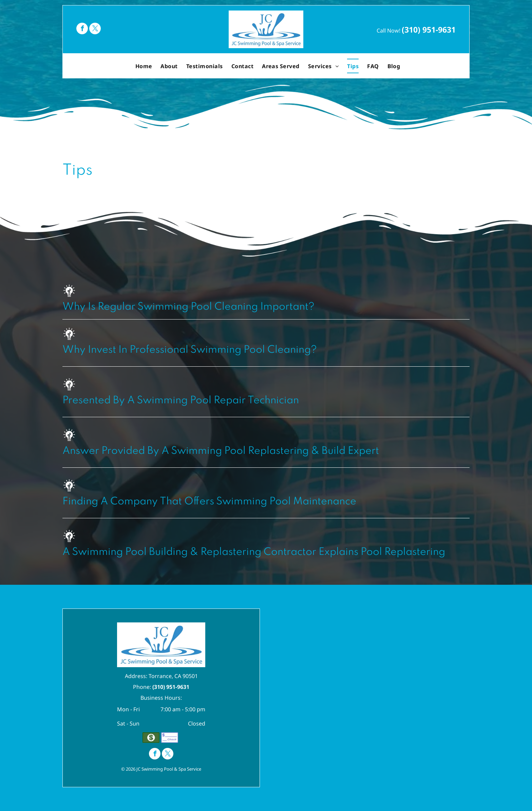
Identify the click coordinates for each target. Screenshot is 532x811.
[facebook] (82, 29)
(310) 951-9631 (429, 30)
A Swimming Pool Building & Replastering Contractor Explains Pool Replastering (254, 552)
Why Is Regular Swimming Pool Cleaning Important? (188, 307)
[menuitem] (145, 66)
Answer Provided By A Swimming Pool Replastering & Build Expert (221, 451)
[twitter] (95, 29)
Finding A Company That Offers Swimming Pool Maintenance (209, 502)
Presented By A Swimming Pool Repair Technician (181, 401)
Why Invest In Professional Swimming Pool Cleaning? (190, 350)
